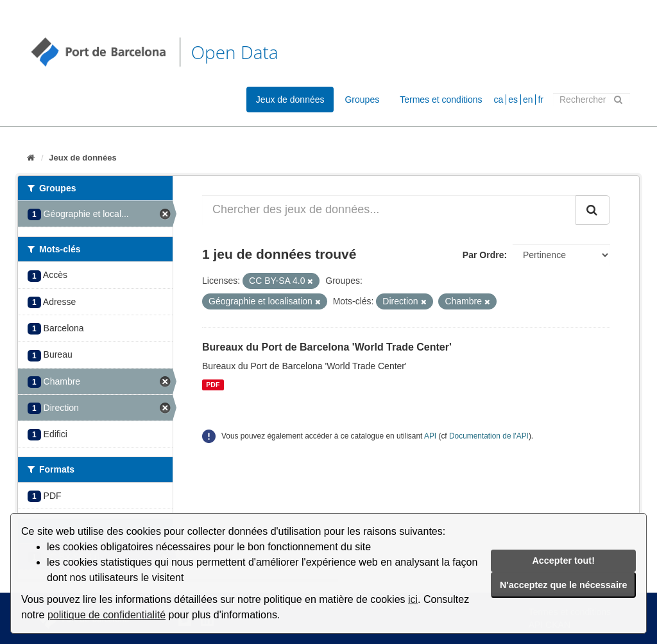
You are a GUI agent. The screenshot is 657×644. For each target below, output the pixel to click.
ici (413, 599)
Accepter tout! (563, 561)
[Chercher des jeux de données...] (389, 210)
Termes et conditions (441, 100)
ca (499, 100)
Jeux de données (290, 100)
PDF (213, 385)
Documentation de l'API (489, 436)
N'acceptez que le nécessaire (564, 585)
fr (541, 100)
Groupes (362, 100)
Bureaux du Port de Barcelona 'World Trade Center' (327, 347)
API (430, 436)
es (513, 100)
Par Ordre (483, 255)
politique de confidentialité (107, 615)
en (528, 100)
